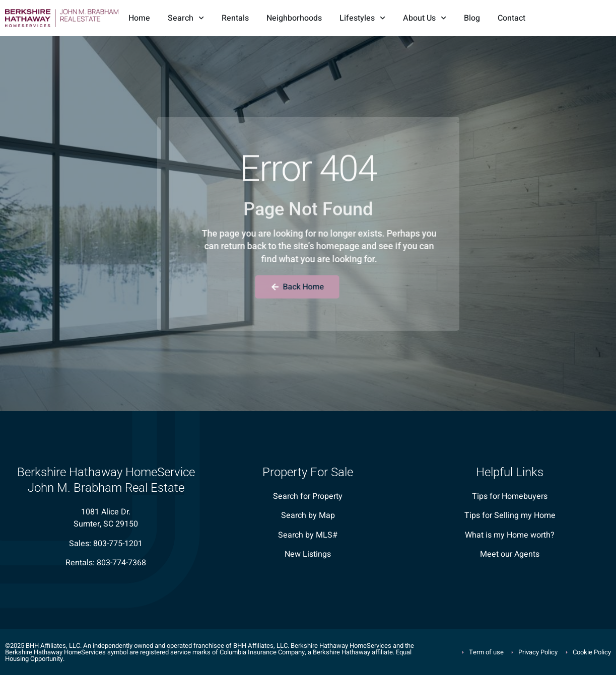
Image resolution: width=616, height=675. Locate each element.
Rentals (235, 18)
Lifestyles (362, 18)
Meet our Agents (510, 554)
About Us (425, 18)
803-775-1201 (118, 544)
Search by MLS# (308, 535)
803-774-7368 (121, 563)
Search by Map (308, 515)
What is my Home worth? (510, 535)
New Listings (308, 554)
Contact (511, 18)
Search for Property (308, 496)
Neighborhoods (294, 18)
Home (139, 18)
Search (186, 18)
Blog (472, 18)
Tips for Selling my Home (510, 515)
